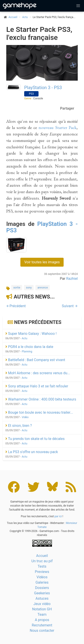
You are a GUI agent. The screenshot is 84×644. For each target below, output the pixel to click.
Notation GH (42, 609)
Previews (42, 572)
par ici (58, 516)
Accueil (42, 556)
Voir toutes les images (42, 262)
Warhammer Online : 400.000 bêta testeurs (41, 399)
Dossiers (42, 588)
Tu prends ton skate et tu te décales (35, 439)
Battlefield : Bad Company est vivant (35, 360)
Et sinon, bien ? (19, 426)
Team (42, 614)
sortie (17, 288)
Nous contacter (42, 631)
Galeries (42, 582)
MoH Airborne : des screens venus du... (38, 373)
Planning (27, 352)
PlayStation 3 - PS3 (43, 88)
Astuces (42, 598)
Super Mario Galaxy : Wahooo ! (31, 334)
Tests (42, 566)
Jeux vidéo (42, 604)
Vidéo (25, 417)
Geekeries (42, 593)
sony (29, 288)
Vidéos (42, 577)
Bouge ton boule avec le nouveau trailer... (39, 412)
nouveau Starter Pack (58, 128)
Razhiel (72, 279)
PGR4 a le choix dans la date (29, 347)
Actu (25, 17)
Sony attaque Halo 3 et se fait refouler (37, 386)
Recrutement (42, 625)
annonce (43, 288)
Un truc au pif (42, 561)
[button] (78, 6)
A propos (42, 620)
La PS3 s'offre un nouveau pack (32, 452)
